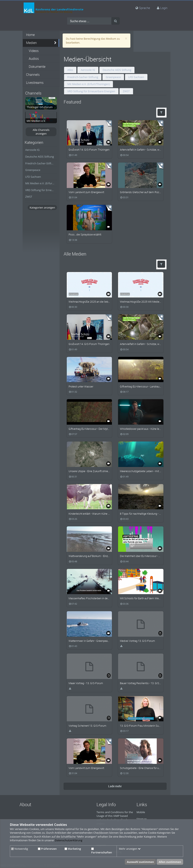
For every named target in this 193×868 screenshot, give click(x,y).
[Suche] (115, 21)
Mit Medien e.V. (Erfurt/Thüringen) (41, 183)
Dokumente (37, 67)
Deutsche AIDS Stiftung (40, 157)
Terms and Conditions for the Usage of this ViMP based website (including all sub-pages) (115, 818)
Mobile (141, 812)
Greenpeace (33, 170)
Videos (34, 51)
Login (164, 8)
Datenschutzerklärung (69, 840)
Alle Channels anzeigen (41, 132)
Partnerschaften (102, 851)
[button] (161, 112)
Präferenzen (47, 849)
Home (30, 35)
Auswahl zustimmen (140, 862)
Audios (34, 59)
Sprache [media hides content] (143, 8)
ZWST (29, 197)
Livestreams (35, 83)
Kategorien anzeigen (42, 207)
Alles (70, 70)
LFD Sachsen (33, 177)
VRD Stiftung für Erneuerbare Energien (41, 190)
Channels (33, 75)
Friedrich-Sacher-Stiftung (41, 163)
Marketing (73, 849)
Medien (31, 43)
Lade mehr (115, 786)
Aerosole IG (32, 150)
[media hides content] (56, 43)
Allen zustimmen (170, 862)
